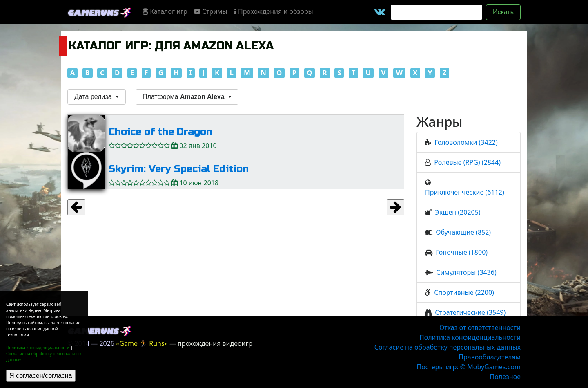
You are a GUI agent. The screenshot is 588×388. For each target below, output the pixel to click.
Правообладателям (490, 357)
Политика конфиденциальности (38, 348)
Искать (503, 12)
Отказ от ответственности (480, 327)
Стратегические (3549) (470, 312)
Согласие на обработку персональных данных (448, 347)
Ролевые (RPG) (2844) (467, 162)
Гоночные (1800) (462, 252)
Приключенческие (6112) (465, 192)
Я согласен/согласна (41, 376)
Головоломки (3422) (466, 142)
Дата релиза (94, 97)
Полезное (505, 377)
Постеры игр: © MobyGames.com (469, 367)
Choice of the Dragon (160, 132)
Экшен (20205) (458, 212)
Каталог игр (165, 11)
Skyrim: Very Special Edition (179, 169)
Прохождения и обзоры (274, 11)
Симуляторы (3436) (466, 272)
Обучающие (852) (463, 232)
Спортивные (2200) (464, 292)
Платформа (184, 97)
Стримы (211, 11)
